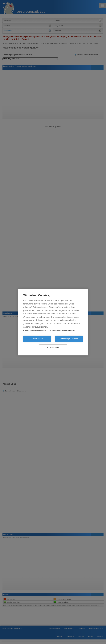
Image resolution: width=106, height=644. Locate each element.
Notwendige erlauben (69, 339)
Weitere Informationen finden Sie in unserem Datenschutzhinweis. (50, 331)
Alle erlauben (37, 339)
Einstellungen (53, 347)
